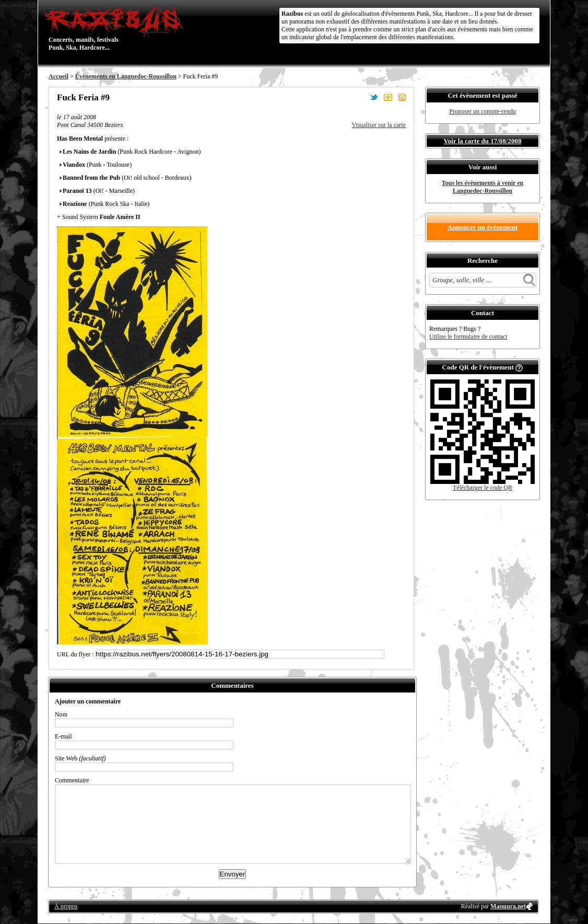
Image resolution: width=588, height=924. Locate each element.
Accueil (58, 76)
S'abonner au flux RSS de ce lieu (402, 97)
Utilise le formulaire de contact (468, 337)
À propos (66, 906)
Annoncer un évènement (483, 227)
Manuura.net (508, 906)
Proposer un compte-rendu (482, 111)
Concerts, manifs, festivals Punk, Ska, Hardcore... (116, 28)
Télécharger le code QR (483, 488)
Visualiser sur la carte (379, 125)
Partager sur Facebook (360, 97)
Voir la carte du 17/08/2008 (483, 141)
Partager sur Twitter (374, 97)
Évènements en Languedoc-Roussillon (126, 76)
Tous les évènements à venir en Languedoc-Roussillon (483, 187)
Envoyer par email (388, 97)
